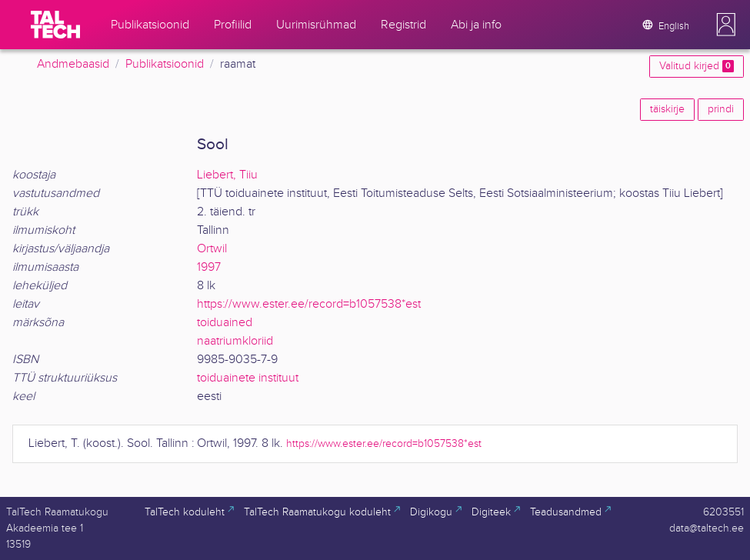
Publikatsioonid (165, 64)
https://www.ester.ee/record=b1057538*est (309, 304)
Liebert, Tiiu (227, 175)
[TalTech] (55, 25)
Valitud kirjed (697, 66)
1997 (209, 267)
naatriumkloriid (235, 341)
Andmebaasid (73, 64)
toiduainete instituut (248, 378)
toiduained (225, 323)
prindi (721, 109)
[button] (726, 25)
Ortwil (212, 249)
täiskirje (667, 109)
